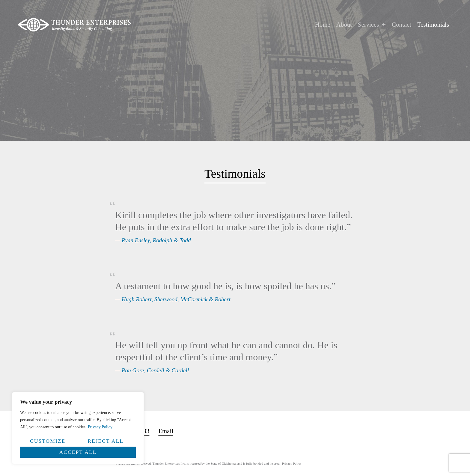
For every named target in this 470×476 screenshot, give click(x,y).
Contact (402, 24)
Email (166, 431)
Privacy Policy (100, 427)
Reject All (106, 441)
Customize (48, 441)
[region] (78, 428)
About (344, 24)
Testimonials (433, 24)
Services (372, 25)
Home (323, 24)
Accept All (78, 452)
